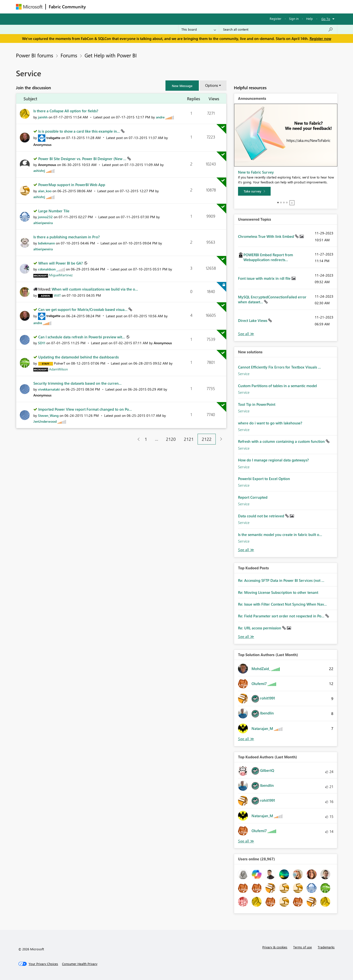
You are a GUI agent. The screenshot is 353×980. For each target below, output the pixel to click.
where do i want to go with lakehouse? (270, 423)
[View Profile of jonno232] (45, 217)
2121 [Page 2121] (189, 439)
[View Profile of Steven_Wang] (48, 415)
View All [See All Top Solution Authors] (246, 739)
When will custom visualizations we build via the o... (95, 289)
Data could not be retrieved (262, 516)
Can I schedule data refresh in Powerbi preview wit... (82, 337)
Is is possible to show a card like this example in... (80, 131)
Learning (201, 6)
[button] (182, 86)
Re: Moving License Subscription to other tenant (278, 592)
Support (222, 6)
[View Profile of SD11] (42, 343)
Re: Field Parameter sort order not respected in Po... (282, 616)
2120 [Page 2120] (171, 439)
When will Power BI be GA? (61, 263)
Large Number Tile (54, 211)
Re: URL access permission (260, 628)
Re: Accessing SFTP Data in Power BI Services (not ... (281, 580)
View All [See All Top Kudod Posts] (246, 637)
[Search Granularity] (199, 29)
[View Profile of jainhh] (43, 117)
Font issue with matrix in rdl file (265, 278)
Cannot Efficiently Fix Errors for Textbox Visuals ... (279, 367)
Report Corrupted (253, 497)
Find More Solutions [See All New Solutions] (246, 550)
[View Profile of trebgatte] (53, 138)
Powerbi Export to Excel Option (264, 479)
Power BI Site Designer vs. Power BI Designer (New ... (83, 159)
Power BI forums (35, 55)
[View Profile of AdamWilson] (58, 369)
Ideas (139, 6)
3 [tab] (284, 203)
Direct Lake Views (253, 320)
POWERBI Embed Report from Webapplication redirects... (268, 257)
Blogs (182, 6)
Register (276, 19)
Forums (97, 6)
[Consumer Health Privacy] (80, 964)
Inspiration (119, 6)
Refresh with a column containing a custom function (282, 441)
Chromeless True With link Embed (266, 236)
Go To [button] (326, 19)
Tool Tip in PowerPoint (257, 404)
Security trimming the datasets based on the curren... (77, 383)
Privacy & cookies (275, 947)
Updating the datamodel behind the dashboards (78, 357)
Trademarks (326, 947)
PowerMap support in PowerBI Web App (72, 185)
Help (309, 19)
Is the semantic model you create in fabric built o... (280, 535)
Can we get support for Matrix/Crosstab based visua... (83, 309)
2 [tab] (281, 203)
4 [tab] (287, 203)
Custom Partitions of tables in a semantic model (277, 386)
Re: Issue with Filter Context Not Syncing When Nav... (282, 604)
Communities (160, 6)
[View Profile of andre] (160, 117)
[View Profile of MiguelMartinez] (61, 275)
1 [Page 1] (146, 439)
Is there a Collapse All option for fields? (66, 111)
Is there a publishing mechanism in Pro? (67, 237)
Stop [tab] (292, 203)
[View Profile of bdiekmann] (46, 243)
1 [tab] (278, 203)
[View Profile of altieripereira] (43, 223)
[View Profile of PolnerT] (60, 363)
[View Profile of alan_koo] (45, 191)
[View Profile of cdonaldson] (47, 269)
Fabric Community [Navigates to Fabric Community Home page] (67, 7)
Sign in (294, 19)
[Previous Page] (137, 439)
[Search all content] (278, 29)
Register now (320, 38)
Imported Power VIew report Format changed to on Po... (85, 409)
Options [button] (212, 85)
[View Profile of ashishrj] (39, 171)
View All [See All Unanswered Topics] (246, 334)
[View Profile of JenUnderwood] (45, 421)
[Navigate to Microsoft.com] (29, 7)
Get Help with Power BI (111, 55)
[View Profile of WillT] (57, 295)
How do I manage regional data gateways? (273, 460)
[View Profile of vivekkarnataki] (49, 389)
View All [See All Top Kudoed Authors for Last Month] (246, 841)
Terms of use (303, 947)
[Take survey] (254, 191)
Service (244, 374)
